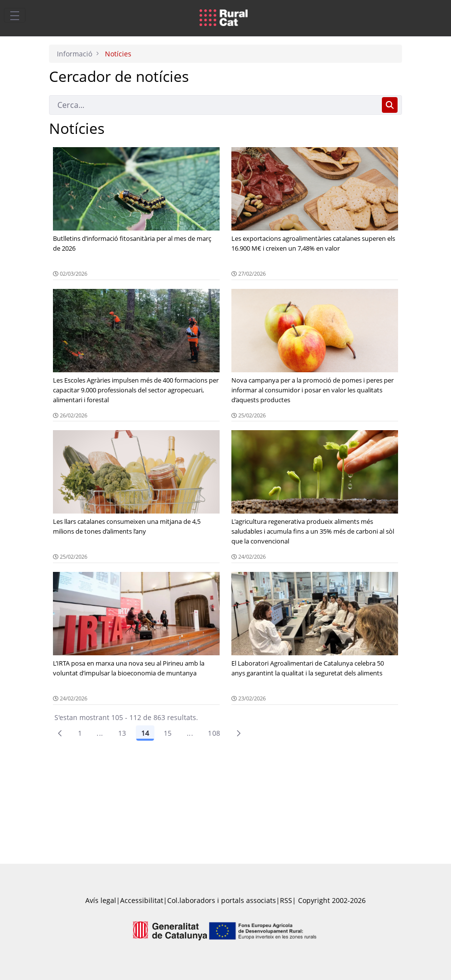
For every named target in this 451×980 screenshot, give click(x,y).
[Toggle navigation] (15, 15)
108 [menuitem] (214, 733)
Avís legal (101, 900)
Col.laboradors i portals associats (222, 900)
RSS (286, 900)
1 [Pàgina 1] (80, 733)
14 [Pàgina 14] (145, 733)
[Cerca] (213, 105)
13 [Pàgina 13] (122, 733)
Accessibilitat (142, 900)
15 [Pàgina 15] (168, 733)
